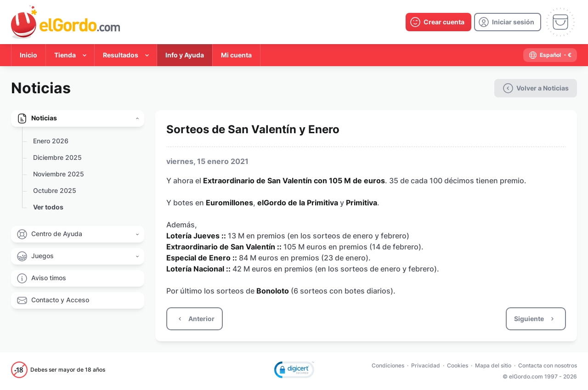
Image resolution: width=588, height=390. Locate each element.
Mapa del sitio (493, 365)
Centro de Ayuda (57, 234)
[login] (508, 22)
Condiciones (388, 365)
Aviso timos (49, 278)
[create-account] (438, 22)
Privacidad (426, 365)
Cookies (458, 365)
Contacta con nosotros (548, 365)
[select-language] (550, 55)
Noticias (44, 118)
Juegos (42, 256)
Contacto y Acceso (60, 300)
